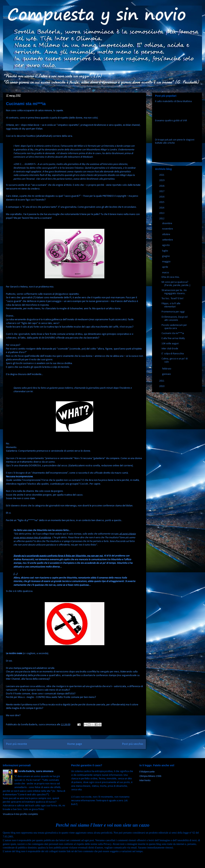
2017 (162, 191)
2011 (162, 381)
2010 (162, 386)
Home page (75, 744)
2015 (162, 202)
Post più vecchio (133, 744)
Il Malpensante (147, 772)
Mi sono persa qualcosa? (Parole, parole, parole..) (176, 284)
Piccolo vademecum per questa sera (174, 327)
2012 (162, 219)
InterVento (145, 781)
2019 (162, 180)
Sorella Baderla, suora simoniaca (36, 771)
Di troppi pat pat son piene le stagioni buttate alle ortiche (175, 141)
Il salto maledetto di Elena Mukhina (173, 101)
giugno (166, 256)
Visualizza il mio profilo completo (20, 814)
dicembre (167, 223)
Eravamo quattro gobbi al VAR (171, 121)
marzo (166, 273)
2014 (162, 208)
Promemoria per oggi (173, 312)
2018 (162, 186)
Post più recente (16, 744)
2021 (162, 175)
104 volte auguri (170, 344)
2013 (162, 213)
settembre (168, 240)
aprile (165, 267)
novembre (168, 229)
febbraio (167, 369)
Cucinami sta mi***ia (173, 333)
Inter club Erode (170, 349)
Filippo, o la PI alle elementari (171, 305)
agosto (166, 245)
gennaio (167, 374)
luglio (165, 251)
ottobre (166, 234)
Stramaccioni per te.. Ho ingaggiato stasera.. (174, 292)
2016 (162, 197)
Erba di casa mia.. (171, 277)
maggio (167, 262)
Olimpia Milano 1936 (150, 776)
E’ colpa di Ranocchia (173, 354)
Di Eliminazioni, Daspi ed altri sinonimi (175, 319)
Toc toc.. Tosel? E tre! (172, 299)
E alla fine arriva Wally (173, 338)
